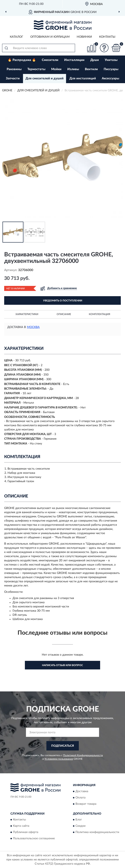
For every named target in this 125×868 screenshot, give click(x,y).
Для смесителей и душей (45, 78)
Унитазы (111, 60)
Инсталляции (74, 60)
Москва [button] (33, 327)
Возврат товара (86, 804)
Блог (79, 820)
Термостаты (36, 69)
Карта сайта (21, 826)
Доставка (82, 791)
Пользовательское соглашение (34, 838)
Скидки (80, 826)
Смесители (50, 60)
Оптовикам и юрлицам (50, 37)
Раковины (14, 69)
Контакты (107, 37)
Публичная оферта (26, 832)
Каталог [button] (17, 37)
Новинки (84, 37)
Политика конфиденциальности (97, 832)
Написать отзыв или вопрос (62, 665)
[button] (104, 48)
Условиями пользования (59, 759)
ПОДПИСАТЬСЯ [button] (63, 746)
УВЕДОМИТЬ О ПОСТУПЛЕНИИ (63, 301)
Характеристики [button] (27, 314)
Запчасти (13, 78)
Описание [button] (64, 314)
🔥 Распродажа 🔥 (22, 60)
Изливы (73, 69)
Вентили (91, 69)
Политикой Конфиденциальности (83, 755)
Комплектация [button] (99, 314)
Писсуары (111, 69)
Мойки (56, 69)
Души (95, 60)
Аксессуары (110, 78)
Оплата (80, 798)
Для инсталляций (83, 78)
